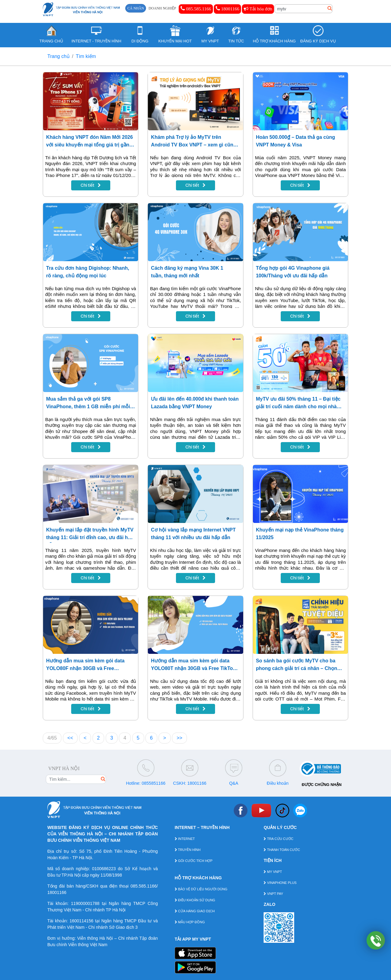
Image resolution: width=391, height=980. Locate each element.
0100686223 (104, 869)
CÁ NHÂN (136, 8)
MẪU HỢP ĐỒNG (190, 922)
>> (179, 738)
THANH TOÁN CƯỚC (282, 850)
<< (70, 738)
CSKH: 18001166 (190, 783)
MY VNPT (273, 872)
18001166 (227, 9)
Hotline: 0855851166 (146, 783)
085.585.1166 (196, 9)
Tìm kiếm (86, 56)
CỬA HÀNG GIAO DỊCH (195, 911)
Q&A (234, 783)
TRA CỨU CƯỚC (278, 839)
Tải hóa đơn (258, 9)
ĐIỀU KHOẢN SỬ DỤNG (195, 900)
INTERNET (185, 839)
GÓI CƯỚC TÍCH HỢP (194, 861)
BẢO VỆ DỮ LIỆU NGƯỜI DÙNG (201, 889)
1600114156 (82, 921)
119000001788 (85, 903)
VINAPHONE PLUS (280, 883)
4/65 (52, 738)
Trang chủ (58, 56)
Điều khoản (278, 783)
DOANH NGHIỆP (162, 8)
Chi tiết (91, 185)
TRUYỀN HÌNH (188, 850)
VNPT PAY (273, 894)
